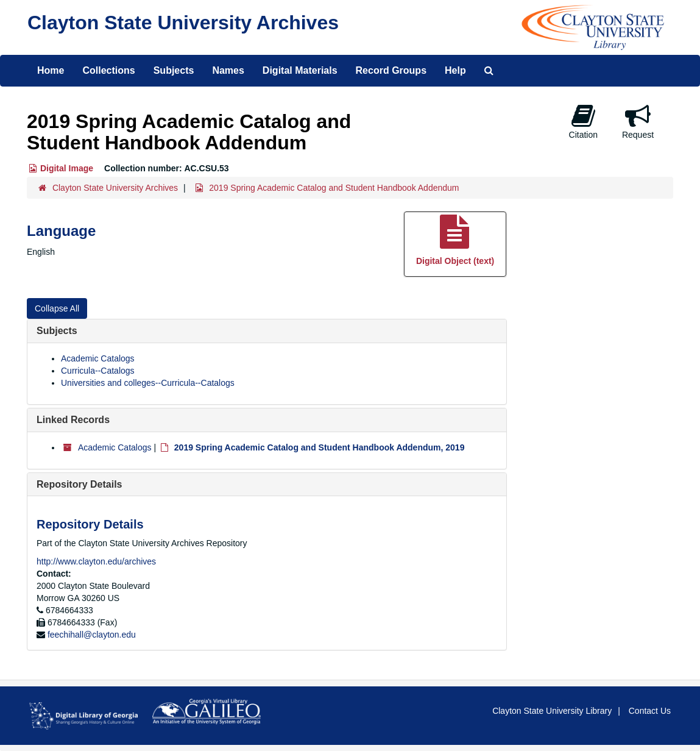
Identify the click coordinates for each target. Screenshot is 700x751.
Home (51, 70)
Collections (108, 70)
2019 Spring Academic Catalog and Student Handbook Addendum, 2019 (320, 447)
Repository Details (79, 484)
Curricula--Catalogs (98, 371)
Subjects (174, 70)
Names (228, 70)
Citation (583, 121)
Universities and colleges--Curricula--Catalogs (148, 383)
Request (638, 121)
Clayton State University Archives (183, 23)
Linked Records (73, 420)
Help (455, 70)
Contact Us (650, 711)
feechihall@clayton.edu (92, 635)
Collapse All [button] (57, 308)
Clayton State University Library (552, 711)
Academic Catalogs (98, 358)
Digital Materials (300, 70)
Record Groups (391, 70)
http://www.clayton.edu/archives (96, 561)
